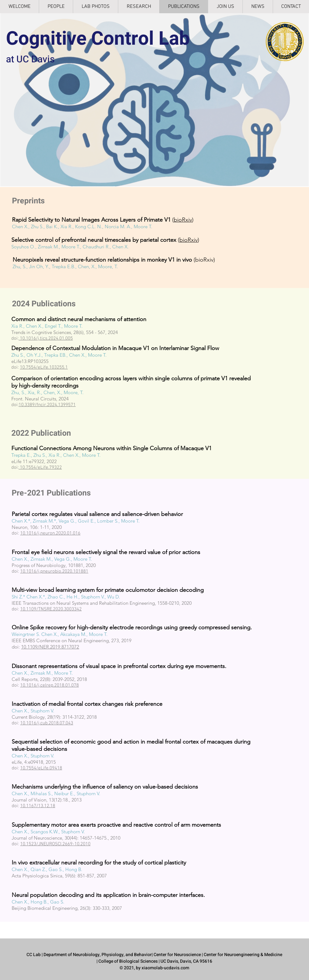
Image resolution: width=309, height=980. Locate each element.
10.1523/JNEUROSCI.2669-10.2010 (55, 844)
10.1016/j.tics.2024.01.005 (46, 338)
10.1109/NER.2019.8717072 (50, 647)
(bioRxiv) (114, 260)
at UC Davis (30, 59)
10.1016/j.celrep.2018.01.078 (50, 685)
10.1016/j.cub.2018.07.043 (47, 723)
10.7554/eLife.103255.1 (44, 367)
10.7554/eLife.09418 (41, 768)
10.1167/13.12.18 (38, 806)
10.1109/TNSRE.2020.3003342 (51, 609)
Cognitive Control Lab (98, 39)
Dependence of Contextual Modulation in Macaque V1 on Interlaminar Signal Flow (115, 348)
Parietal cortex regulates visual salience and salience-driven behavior (97, 514)
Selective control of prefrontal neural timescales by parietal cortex (94, 240)
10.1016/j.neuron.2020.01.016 (50, 533)
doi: (16, 647)
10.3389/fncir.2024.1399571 (47, 405)
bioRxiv (183, 220)
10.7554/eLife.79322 (40, 467)
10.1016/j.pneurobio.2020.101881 (54, 571)
